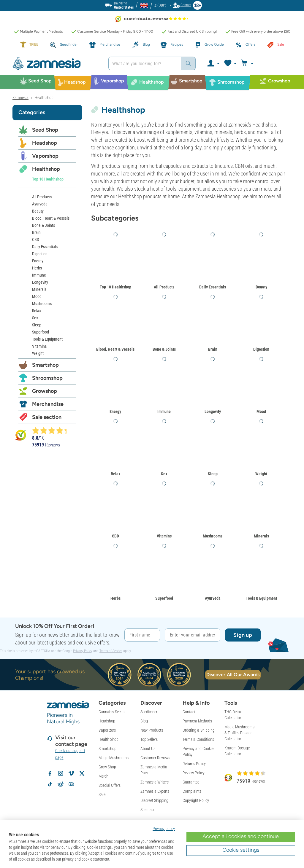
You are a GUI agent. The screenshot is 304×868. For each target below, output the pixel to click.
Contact (189, 712)
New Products (152, 730)
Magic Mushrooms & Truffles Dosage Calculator (239, 733)
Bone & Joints (164, 349)
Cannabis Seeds (111, 712)
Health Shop (109, 739)
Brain (213, 349)
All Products (164, 287)
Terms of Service (111, 651)
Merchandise (48, 404)
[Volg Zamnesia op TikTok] (50, 784)
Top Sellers (149, 739)
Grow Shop (107, 767)
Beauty (261, 287)
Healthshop (46, 169)
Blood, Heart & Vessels (115, 349)
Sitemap (147, 810)
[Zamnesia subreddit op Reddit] (61, 784)
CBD (115, 536)
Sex (164, 474)
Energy (115, 411)
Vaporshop (45, 156)
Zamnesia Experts (155, 791)
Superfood (164, 598)
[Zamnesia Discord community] (71, 784)
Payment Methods (197, 721)
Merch (103, 776)
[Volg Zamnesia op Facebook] (50, 773)
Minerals (261, 536)
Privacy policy (164, 829)
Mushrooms (213, 536)
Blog (144, 721)
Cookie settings (241, 850)
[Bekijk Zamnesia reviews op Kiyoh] (21, 435)
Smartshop (45, 365)
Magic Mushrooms (114, 758)
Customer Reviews (155, 758)
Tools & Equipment (261, 598)
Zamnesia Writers (155, 782)
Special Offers (110, 785)
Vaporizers (107, 730)
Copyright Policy (196, 800)
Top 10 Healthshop (115, 287)
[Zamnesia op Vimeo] (71, 773)
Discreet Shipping (154, 800)
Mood (261, 411)
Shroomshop (47, 378)
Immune (164, 411)
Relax (115, 474)
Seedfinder (149, 712)
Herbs (115, 598)
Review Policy (194, 773)
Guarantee (191, 782)
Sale (102, 794)
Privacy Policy (83, 651)
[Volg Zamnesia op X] (82, 773)
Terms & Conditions (198, 739)
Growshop (45, 391)
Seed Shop (45, 130)
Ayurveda (213, 598)
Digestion (261, 349)
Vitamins (164, 536)
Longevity (213, 411)
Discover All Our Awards (233, 675)
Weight (261, 474)
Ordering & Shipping (199, 730)
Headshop (45, 143)
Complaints (192, 791)
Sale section (47, 417)
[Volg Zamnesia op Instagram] (61, 773)
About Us (148, 749)
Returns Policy (194, 764)
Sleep (213, 474)
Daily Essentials (213, 287)
